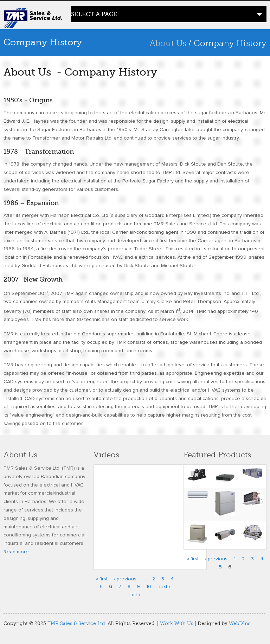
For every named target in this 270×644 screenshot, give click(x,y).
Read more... (18, 552)
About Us (168, 43)
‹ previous (125, 579)
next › (164, 587)
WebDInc (240, 623)
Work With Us (177, 623)
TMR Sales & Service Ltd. (77, 623)
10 (149, 587)
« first (102, 579)
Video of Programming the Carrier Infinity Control (150, 513)
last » (135, 595)
